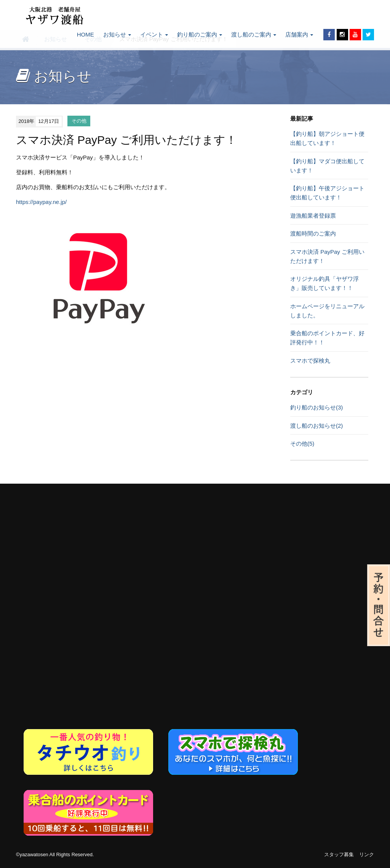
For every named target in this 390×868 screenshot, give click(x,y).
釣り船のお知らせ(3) (316, 407)
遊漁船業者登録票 (313, 216)
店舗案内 (299, 34)
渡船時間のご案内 (313, 233)
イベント (154, 34)
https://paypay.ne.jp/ (41, 202)
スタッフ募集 (339, 854)
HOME (86, 34)
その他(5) (302, 444)
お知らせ (117, 34)
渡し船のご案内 (254, 34)
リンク (367, 854)
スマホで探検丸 (310, 361)
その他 (79, 121)
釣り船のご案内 (200, 34)
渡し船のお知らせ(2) (316, 426)
